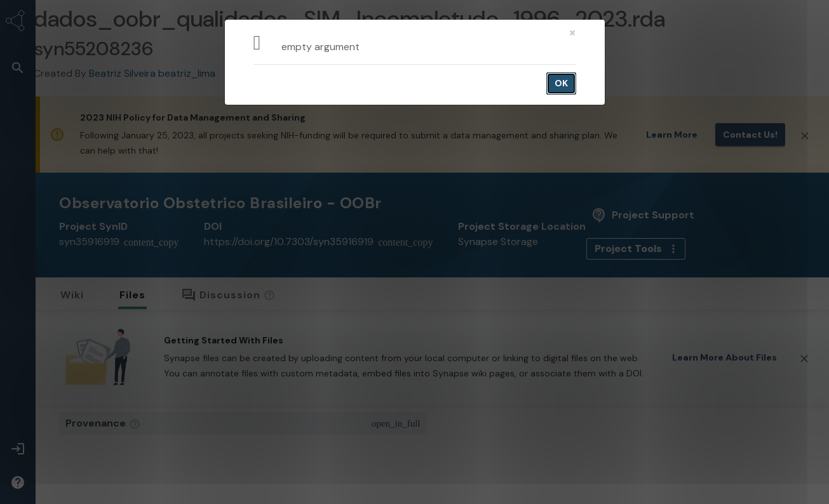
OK (561, 83)
